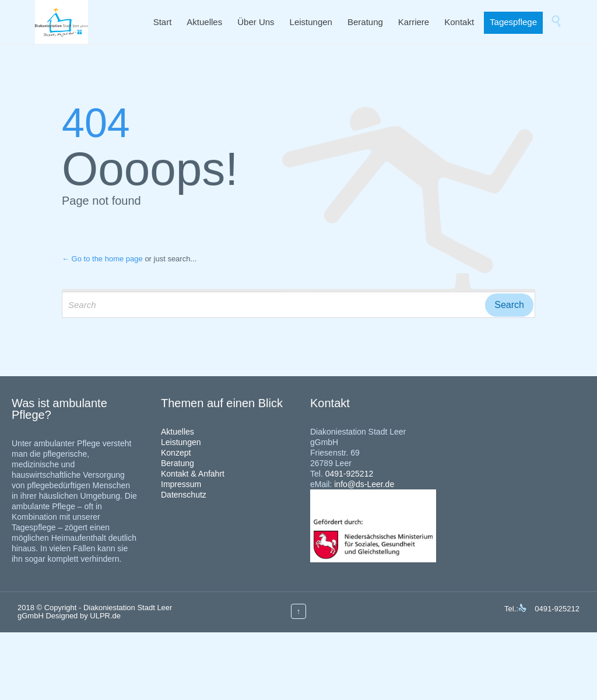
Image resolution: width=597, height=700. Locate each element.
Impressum (181, 484)
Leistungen (181, 442)
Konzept (176, 453)
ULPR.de (105, 616)
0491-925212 (350, 474)
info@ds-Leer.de (364, 484)
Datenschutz (184, 495)
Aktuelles (178, 432)
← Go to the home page (102, 259)
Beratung (178, 463)
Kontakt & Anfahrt (193, 474)
